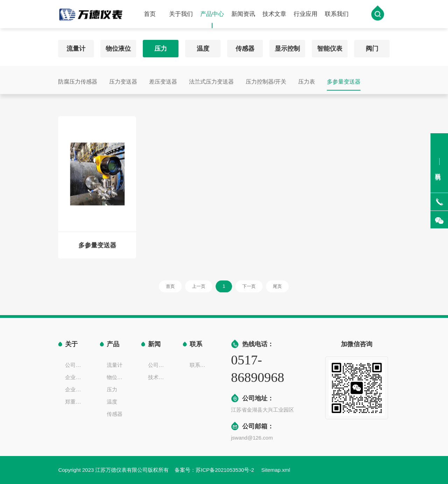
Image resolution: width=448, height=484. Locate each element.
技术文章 (274, 15)
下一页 (245, 286)
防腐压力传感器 (78, 80)
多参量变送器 (344, 80)
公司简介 (75, 365)
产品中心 (212, 20)
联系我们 (337, 15)
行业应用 (306, 15)
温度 (203, 47)
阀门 (372, 47)
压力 (161, 47)
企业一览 (75, 389)
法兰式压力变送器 (211, 80)
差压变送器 (163, 80)
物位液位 (118, 47)
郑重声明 (75, 402)
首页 (150, 15)
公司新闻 (158, 365)
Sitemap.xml (276, 470)
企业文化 (75, 377)
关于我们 (181, 15)
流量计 (76, 47)
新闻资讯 (243, 15)
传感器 (245, 47)
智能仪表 (330, 47)
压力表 (307, 80)
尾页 (268, 286)
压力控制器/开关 (266, 80)
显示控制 (287, 47)
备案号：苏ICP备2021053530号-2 (215, 470)
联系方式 (200, 365)
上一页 (203, 286)
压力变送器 (123, 80)
